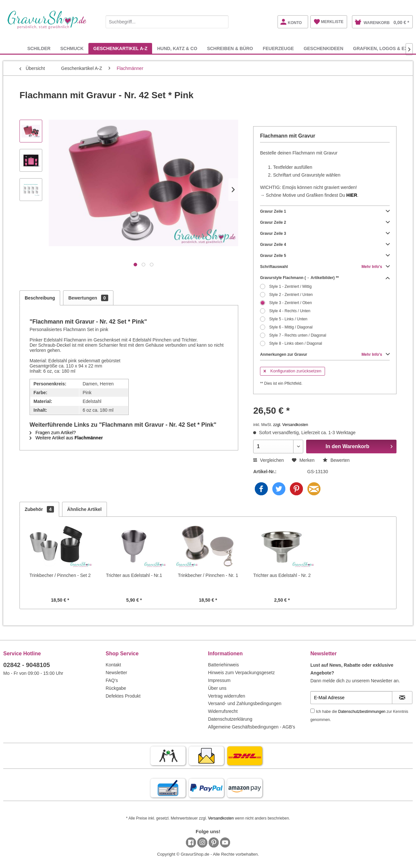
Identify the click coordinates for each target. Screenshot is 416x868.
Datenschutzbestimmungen (362, 712)
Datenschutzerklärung (230, 719)
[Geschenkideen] (323, 48)
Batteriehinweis (223, 665)
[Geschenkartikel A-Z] (120, 48)
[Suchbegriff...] (167, 22)
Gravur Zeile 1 (325, 211)
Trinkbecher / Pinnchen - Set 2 (60, 575)
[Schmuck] (72, 48)
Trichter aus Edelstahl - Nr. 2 (282, 575)
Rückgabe (116, 688)
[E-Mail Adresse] (351, 698)
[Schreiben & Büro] (230, 48)
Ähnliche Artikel (84, 509)
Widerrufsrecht (223, 711)
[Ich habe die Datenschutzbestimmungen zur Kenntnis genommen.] (312, 711)
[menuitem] (167, 21)
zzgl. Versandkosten (291, 425)
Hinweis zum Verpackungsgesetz (241, 673)
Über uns (217, 688)
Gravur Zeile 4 (325, 245)
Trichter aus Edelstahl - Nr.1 (134, 575)
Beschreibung (40, 298)
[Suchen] (222, 22)
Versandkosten (221, 818)
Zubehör (39, 509)
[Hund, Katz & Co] (177, 48)
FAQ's (112, 680)
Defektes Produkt (123, 696)
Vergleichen (268, 460)
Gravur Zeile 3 (325, 234)
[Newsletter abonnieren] (402, 698)
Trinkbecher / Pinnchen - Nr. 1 (208, 575)
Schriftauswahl (325, 267)
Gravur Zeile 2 (325, 222)
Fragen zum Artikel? (53, 433)
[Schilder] (39, 48)
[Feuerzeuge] (278, 48)
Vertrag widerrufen (227, 696)
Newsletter (116, 673)
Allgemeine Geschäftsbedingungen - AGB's (252, 727)
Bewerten (336, 460)
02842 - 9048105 (27, 665)
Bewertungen (88, 298)
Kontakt (113, 665)
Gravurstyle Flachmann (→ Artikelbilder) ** (325, 278)
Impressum (219, 680)
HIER (352, 195)
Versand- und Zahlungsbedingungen (245, 703)
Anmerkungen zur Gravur (325, 354)
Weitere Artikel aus (66, 438)
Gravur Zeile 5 (325, 256)
